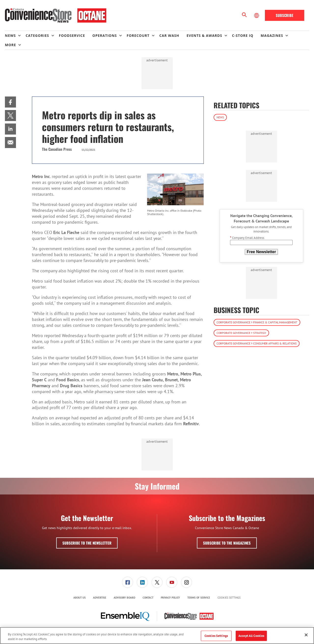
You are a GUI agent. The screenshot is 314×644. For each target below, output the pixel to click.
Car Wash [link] (169, 35)
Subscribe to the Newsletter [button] (87, 543)
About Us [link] (80, 598)
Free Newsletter (261, 252)
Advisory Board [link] (124, 598)
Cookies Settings (229, 598)
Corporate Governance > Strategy (241, 333)
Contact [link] (148, 598)
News (220, 117)
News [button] (10, 35)
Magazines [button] (272, 35)
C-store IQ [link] (243, 35)
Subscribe (285, 15)
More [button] (10, 45)
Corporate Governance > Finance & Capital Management (257, 322)
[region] (157, 636)
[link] (10, 102)
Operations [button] (105, 35)
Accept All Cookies (251, 636)
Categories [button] (37, 35)
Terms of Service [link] (199, 598)
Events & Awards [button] (204, 35)
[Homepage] (56, 15)
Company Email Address (247, 238)
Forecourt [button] (138, 35)
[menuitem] (15, 36)
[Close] (306, 635)
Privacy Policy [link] (170, 598)
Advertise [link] (100, 598)
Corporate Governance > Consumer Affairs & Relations (257, 343)
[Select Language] (257, 15)
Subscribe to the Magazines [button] (227, 543)
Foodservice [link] (72, 35)
